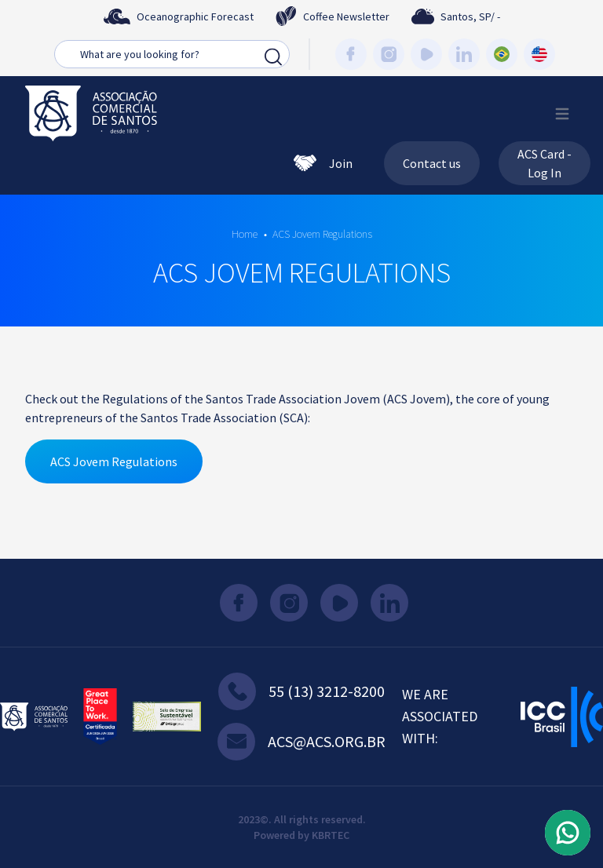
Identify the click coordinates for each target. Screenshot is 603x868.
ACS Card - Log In (545, 163)
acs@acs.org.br (301, 742)
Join (323, 163)
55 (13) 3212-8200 (301, 691)
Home (245, 234)
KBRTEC (331, 835)
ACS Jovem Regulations (322, 234)
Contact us (432, 163)
